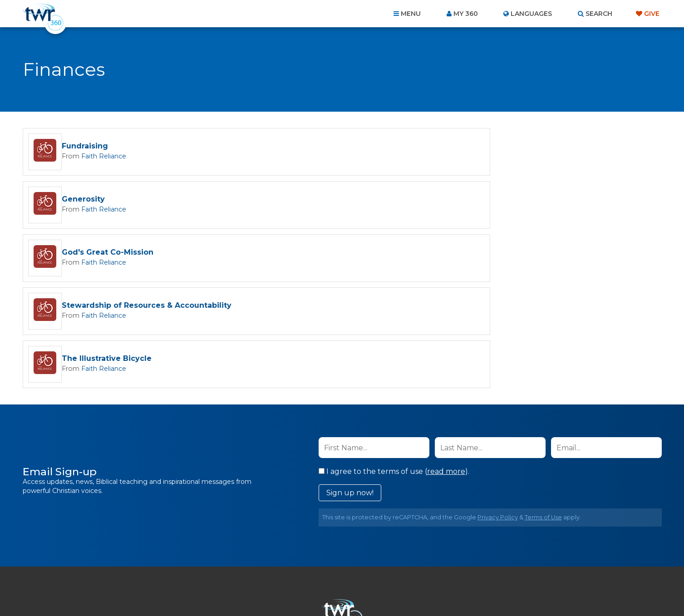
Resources (497, 567)
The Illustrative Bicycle (107, 253)
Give (652, 14)
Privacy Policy (498, 411)
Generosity (406, 146)
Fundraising (85, 146)
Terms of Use (543, 411)
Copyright (445, 567)
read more (446, 365)
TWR (347, 589)
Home (177, 567)
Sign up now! (350, 387)
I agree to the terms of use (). (394, 365)
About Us (216, 567)
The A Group (408, 589)
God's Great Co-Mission (108, 200)
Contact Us (265, 567)
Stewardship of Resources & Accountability (469, 200)
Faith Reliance (100, 156)
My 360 (466, 14)
